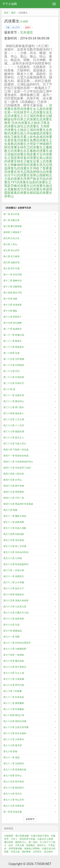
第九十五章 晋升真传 (14, 782)
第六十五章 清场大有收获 (16, 600)
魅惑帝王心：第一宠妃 (26, 842)
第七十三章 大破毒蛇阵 (15, 649)
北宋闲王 (37, 852)
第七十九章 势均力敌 (14, 685)
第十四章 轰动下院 (13, 293)
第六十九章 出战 (11, 625)
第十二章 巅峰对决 (13, 281)
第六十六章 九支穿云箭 (15, 607)
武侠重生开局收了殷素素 (35, 168)
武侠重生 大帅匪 (38, 126)
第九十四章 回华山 (13, 776)
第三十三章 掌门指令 (14, 407)
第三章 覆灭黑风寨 (13, 226)
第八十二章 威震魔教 (14, 703)
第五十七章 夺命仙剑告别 (16, 552)
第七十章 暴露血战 (13, 631)
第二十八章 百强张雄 (14, 377)
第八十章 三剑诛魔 (13, 691)
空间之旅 (15, 852)
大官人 (14, 839)
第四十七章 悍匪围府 (14, 492)
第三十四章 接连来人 (14, 413)
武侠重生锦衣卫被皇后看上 (23, 161)
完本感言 (27, 32)
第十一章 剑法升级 (13, 275)
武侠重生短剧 (26, 182)
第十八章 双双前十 (13, 317)
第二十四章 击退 (11, 353)
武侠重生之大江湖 (20, 116)
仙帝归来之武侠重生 (25, 119)
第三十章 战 (9, 389)
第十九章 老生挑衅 (13, 323)
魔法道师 (9, 842)
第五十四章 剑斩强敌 (14, 534)
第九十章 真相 (10, 751)
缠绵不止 (42, 845)
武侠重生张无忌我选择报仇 (23, 172)
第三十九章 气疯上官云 (15, 444)
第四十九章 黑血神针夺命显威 (18, 504)
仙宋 (11, 845)
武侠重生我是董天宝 (28, 154)
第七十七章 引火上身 (14, 673)
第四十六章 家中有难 (14, 486)
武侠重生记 (25, 186)
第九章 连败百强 (11, 262)
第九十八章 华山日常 (14, 800)
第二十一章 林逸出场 (14, 335)
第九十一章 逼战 (11, 757)
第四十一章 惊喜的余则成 (16, 456)
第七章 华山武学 (11, 250)
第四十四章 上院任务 (14, 474)
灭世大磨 (20, 845)
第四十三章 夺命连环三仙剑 (17, 468)
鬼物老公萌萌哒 (32, 848)
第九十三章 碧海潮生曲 (15, 770)
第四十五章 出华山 (13, 480)
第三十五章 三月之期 (14, 419)
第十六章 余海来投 (13, 305)
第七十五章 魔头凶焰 (14, 661)
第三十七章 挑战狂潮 (14, 431)
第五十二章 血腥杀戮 (14, 522)
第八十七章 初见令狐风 (15, 733)
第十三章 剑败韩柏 (13, 287)
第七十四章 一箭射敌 (14, 655)
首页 (6, 13)
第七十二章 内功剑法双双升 (17, 643)
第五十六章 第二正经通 (15, 546)
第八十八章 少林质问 (14, 739)
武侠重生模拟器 (28, 193)
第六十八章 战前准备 (14, 619)
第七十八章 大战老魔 (14, 679)
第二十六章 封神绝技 (14, 365)
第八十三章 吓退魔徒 (14, 709)
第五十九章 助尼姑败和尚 (16, 564)
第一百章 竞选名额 (13, 812)
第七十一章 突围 (11, 637)
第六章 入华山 (10, 244)
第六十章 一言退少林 (14, 570)
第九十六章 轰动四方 (14, 788)
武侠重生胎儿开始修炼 (23, 133)
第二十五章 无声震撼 (14, 359)
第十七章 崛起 (10, 311)
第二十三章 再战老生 (14, 347)
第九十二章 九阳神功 (14, 763)
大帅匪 (24, 22)
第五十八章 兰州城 (13, 558)
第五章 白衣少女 (11, 238)
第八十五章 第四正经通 (15, 721)
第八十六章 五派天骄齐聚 (16, 727)
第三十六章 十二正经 (14, 425)
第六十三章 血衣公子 (14, 588)
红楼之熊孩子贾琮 (40, 836)
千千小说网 (10, 4)
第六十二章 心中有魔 (14, 582)
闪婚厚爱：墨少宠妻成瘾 (16, 836)
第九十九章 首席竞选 (14, 806)
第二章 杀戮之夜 (11, 220)
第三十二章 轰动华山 (14, 401)
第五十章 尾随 (10, 510)
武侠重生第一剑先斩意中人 (28, 111)
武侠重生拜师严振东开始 (28, 179)
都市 (13, 13)
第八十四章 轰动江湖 (14, 715)
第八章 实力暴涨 (11, 256)
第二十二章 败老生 (13, 341)
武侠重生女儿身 (31, 109)
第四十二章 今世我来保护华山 (18, 462)
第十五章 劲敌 (10, 299)
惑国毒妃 (31, 845)
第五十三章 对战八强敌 (15, 528)
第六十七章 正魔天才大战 (16, 613)
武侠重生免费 (27, 140)
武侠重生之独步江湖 (19, 130)
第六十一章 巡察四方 (14, 576)
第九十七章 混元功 (13, 794)
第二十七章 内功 (11, 371)
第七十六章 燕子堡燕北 (15, 667)
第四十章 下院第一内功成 (16, 450)
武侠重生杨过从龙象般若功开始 (28, 187)
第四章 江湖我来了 (13, 232)
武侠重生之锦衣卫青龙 (34, 123)
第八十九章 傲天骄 (13, 745)
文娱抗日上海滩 (45, 839)
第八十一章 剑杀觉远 (14, 697)
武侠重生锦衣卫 (19, 147)
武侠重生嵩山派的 (39, 158)
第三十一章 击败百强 (14, 395)
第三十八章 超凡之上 (14, 437)
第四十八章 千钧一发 (14, 498)
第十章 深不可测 (11, 268)
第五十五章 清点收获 (14, 540)
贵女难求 (48, 852)
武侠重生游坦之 (15, 126)
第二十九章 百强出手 (14, 383)
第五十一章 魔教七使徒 (15, 516)
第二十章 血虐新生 (13, 329)
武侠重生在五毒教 (23, 151)
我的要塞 (26, 852)
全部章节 (30, 819)
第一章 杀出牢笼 (11, 214)
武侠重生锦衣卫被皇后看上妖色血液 (28, 135)
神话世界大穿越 (27, 839)
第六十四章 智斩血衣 (14, 594)
